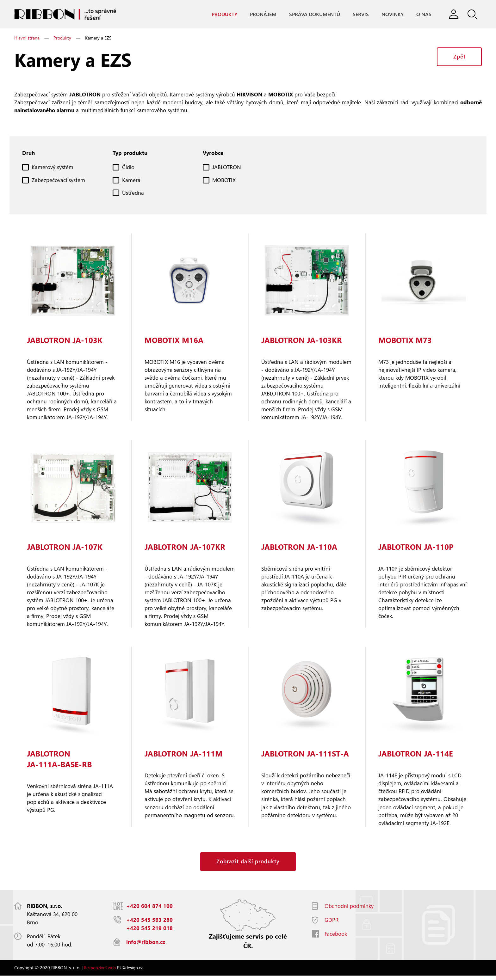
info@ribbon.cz (146, 946)
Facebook (336, 938)
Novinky (392, 14)
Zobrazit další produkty (248, 866)
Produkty (224, 14)
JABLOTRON (227, 168)
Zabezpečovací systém (58, 181)
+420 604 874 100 (149, 910)
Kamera (131, 181)
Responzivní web (100, 972)
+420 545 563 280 (149, 924)
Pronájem (263, 14)
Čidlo (128, 168)
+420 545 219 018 (149, 932)
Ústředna (133, 194)
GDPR (332, 924)
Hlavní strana (27, 38)
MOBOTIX (224, 181)
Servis (360, 14)
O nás (424, 14)
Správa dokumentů (314, 14)
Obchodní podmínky (349, 910)
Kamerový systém (53, 168)
